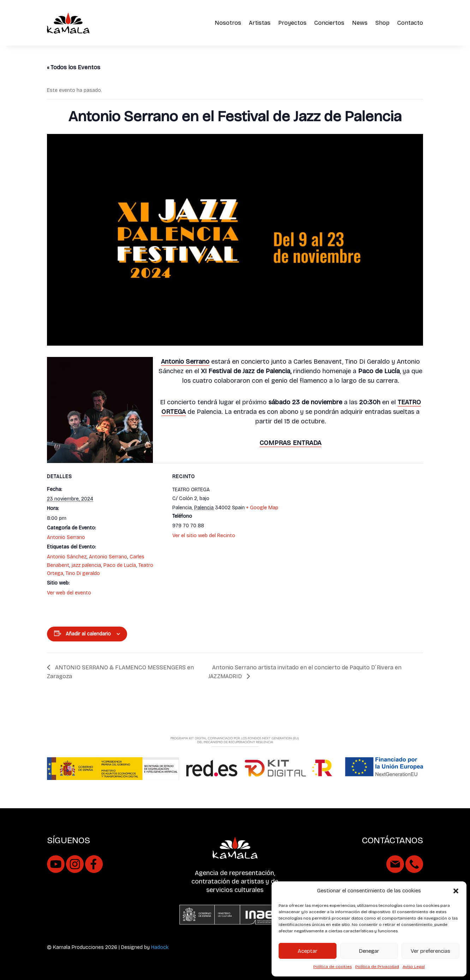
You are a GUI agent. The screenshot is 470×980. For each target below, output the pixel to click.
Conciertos (329, 23)
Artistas (260, 23)
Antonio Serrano (66, 537)
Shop (382, 23)
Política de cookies (332, 967)
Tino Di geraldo (83, 573)
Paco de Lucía (120, 565)
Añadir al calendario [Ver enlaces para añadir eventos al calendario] (88, 634)
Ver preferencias (430, 951)
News (360, 23)
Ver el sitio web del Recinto (204, 536)
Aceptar (308, 951)
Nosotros (228, 23)
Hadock (160, 947)
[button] (456, 891)
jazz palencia (86, 565)
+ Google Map (262, 508)
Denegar (369, 951)
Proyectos (292, 23)
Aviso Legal (414, 967)
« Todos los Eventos (74, 67)
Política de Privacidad (377, 967)
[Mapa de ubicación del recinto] (356, 536)
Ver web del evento (69, 593)
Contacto (410, 23)
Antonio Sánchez (67, 557)
